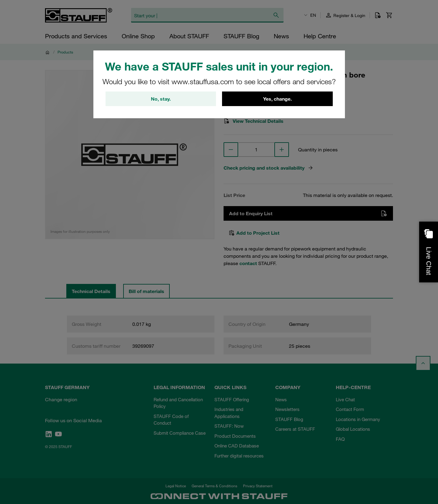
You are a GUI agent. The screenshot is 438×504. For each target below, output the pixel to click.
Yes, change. (277, 99)
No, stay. (161, 99)
